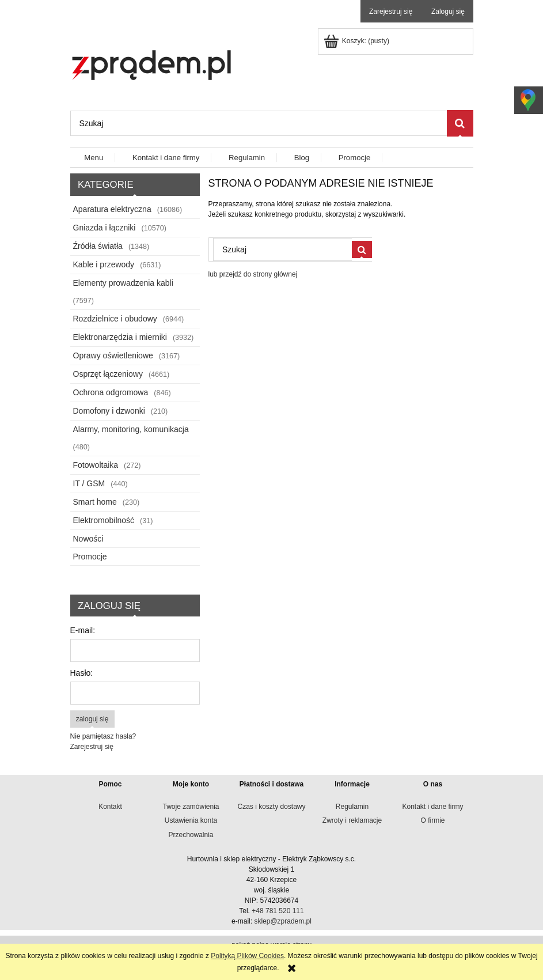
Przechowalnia (191, 835)
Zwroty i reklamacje (352, 820)
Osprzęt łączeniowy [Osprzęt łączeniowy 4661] (108, 374)
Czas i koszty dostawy (271, 807)
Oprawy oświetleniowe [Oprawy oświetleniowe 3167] (113, 355)
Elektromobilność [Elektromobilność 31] (104, 520)
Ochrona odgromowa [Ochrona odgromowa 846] (111, 392)
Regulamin (352, 807)
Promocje (90, 557)
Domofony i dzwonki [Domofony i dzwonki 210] (109, 411)
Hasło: (82, 673)
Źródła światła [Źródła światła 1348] (98, 246)
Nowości (88, 539)
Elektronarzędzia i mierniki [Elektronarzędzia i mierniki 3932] (120, 337)
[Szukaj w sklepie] (259, 123)
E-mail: (83, 630)
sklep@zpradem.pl (283, 921)
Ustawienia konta (191, 820)
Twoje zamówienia (191, 807)
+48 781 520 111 (278, 911)
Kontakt (110, 807)
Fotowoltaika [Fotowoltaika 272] (96, 465)
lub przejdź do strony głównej (253, 274)
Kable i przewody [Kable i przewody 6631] (104, 264)
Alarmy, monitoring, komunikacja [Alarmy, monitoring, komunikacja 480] (131, 429)
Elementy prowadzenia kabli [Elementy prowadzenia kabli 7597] (123, 283)
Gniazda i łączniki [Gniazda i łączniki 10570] (105, 228)
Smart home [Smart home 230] (95, 502)
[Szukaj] (460, 123)
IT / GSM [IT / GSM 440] (89, 483)
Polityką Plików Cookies (247, 956)
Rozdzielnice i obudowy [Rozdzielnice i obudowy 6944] (115, 319)
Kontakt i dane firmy (432, 807)
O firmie (433, 820)
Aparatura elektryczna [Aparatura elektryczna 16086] (112, 209)
